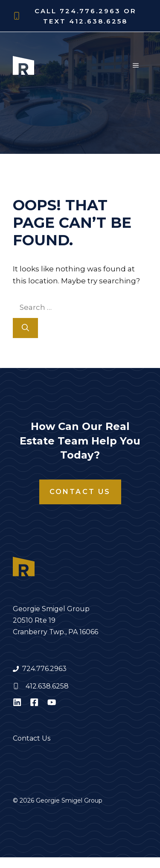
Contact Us (80, 492)
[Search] (25, 328)
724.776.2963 (44, 669)
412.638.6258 (47, 686)
